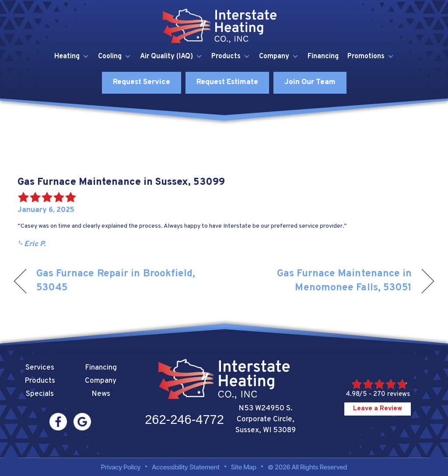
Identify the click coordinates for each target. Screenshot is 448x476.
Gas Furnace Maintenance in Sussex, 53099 (121, 182)
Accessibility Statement (186, 467)
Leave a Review (378, 409)
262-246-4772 (184, 420)
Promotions (371, 56)
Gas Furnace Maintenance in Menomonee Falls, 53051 (324, 281)
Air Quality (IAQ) (171, 56)
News (101, 394)
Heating (72, 56)
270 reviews (392, 394)
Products (231, 56)
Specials (40, 394)
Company (279, 56)
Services (40, 368)
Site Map (244, 467)
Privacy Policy (121, 467)
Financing (323, 56)
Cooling (115, 56)
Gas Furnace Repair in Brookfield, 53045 (116, 281)
